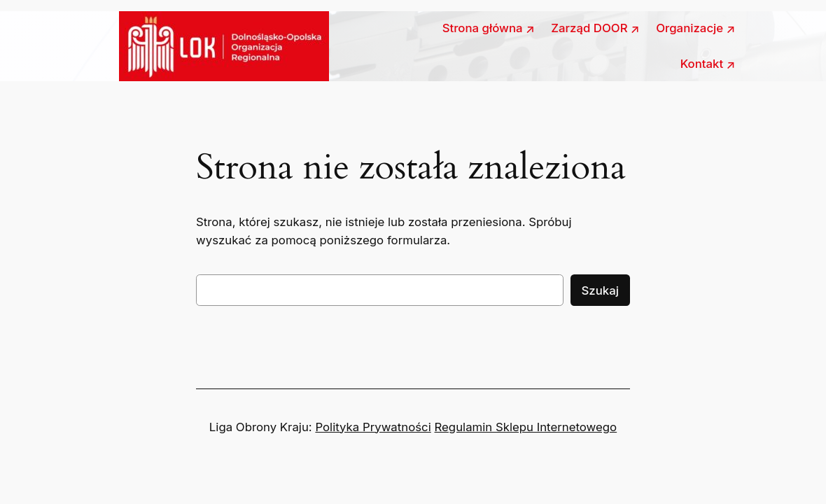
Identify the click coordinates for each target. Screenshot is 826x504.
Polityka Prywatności (373, 427)
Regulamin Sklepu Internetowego (526, 427)
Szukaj (600, 290)
